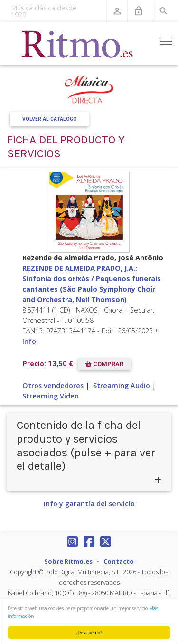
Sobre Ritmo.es (68, 561)
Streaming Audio (122, 385)
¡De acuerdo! (89, 632)
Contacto (119, 561)
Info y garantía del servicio (89, 504)
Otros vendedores (53, 385)
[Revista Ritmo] (77, 44)
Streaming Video (51, 396)
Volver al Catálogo (50, 119)
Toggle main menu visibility (167, 39)
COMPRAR (104, 364)
